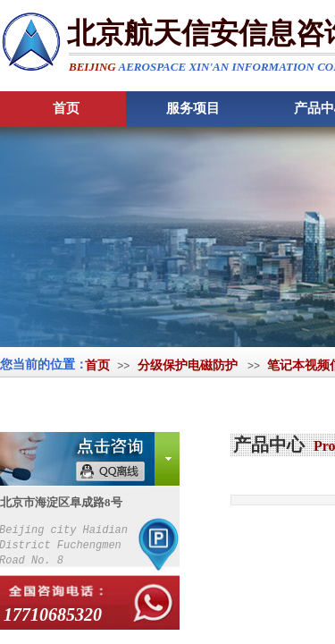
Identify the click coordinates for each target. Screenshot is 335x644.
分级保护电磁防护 (188, 365)
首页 (97, 365)
